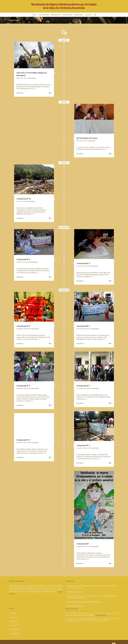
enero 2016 (14, 617)
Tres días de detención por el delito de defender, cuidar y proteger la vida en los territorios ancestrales (91, 597)
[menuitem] (36, 15)
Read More (20, 93)
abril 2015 (13, 621)
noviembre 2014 (15, 634)
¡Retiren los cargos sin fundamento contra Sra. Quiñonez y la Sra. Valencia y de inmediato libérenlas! (92, 587)
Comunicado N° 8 (23, 259)
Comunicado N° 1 (83, 544)
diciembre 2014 (15, 630)
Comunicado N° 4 (23, 386)
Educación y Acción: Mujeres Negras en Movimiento (84, 602)
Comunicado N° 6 (23, 326)
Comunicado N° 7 (83, 326)
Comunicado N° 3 (83, 445)
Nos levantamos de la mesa (87, 138)
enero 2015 (14, 626)
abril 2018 (13, 613)
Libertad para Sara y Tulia (75, 592)
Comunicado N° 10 (24, 199)
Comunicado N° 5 (83, 386)
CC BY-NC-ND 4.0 (101, 615)
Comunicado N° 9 (83, 263)
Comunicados (32, 78)
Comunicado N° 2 (23, 440)
